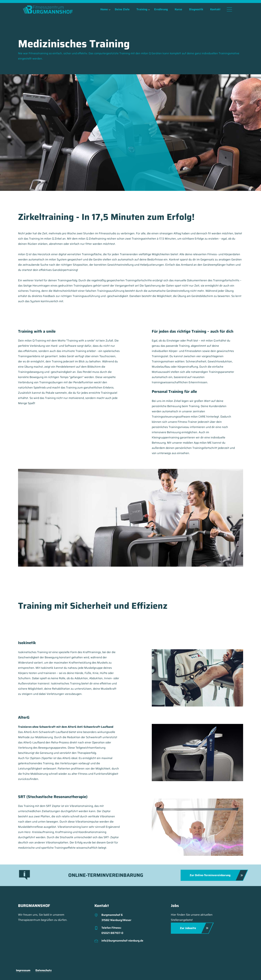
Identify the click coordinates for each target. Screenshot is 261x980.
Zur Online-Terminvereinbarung (216, 875)
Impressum (23, 970)
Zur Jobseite (194, 928)
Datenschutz (43, 970)
